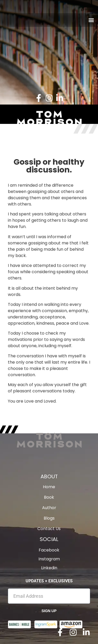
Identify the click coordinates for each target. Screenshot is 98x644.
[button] (91, 20)
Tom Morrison (49, 440)
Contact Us (49, 529)
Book (49, 497)
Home (49, 487)
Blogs (49, 518)
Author (49, 508)
